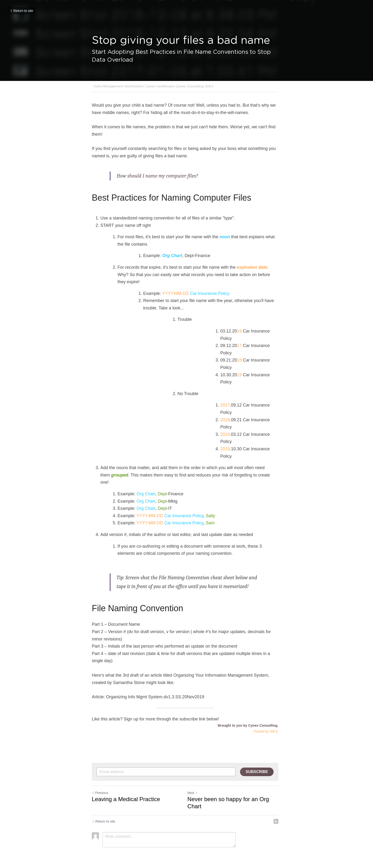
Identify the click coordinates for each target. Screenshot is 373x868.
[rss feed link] (279, 814)
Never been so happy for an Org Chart (230, 796)
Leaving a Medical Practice (126, 792)
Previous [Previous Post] (100, 786)
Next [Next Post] (194, 786)
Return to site (21, 11)
